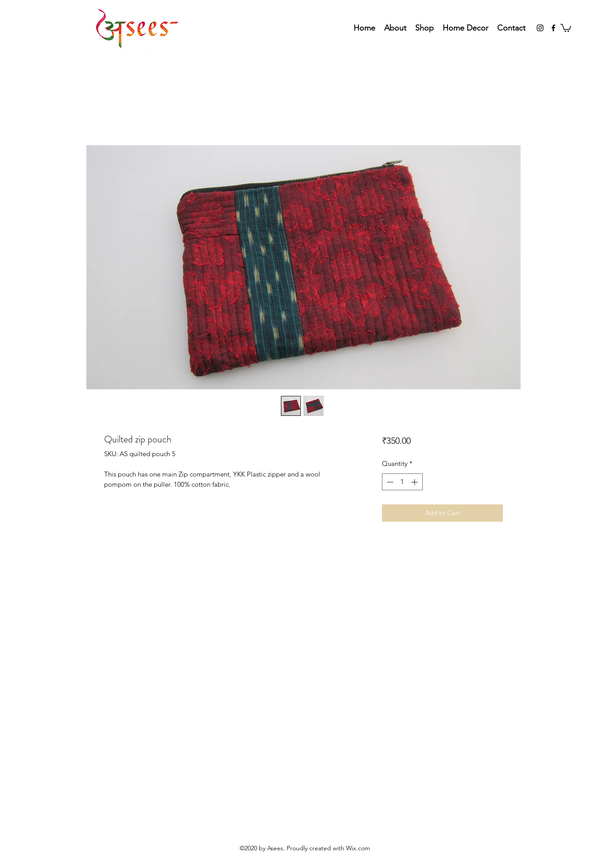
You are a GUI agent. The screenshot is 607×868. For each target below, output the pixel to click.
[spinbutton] (402, 482)
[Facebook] (553, 28)
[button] (566, 27)
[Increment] (415, 482)
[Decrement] (389, 482)
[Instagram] (540, 28)
